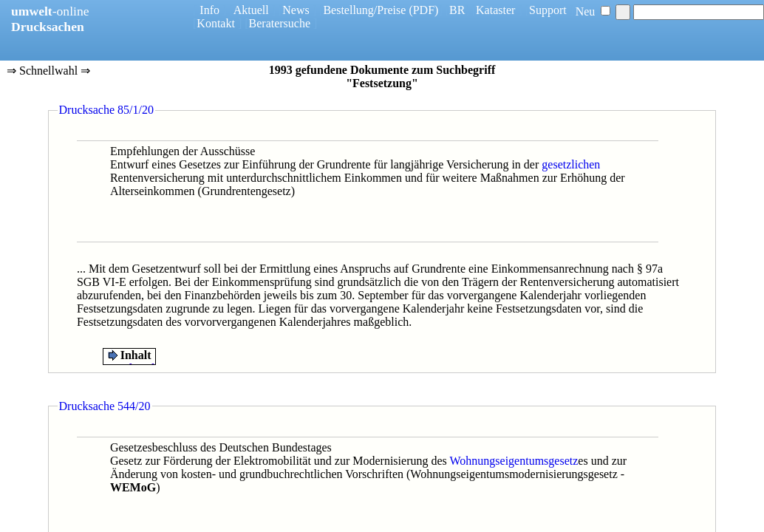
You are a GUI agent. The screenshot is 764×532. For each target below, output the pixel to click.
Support (548, 10)
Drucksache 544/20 (105, 406)
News (296, 10)
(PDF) (423, 10)
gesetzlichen (571, 164)
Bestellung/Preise (364, 10)
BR (457, 10)
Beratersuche (280, 23)
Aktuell (251, 10)
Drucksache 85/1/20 (106, 110)
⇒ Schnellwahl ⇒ (48, 72)
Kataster (495, 10)
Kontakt (216, 23)
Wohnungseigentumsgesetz (514, 461)
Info (209, 10)
